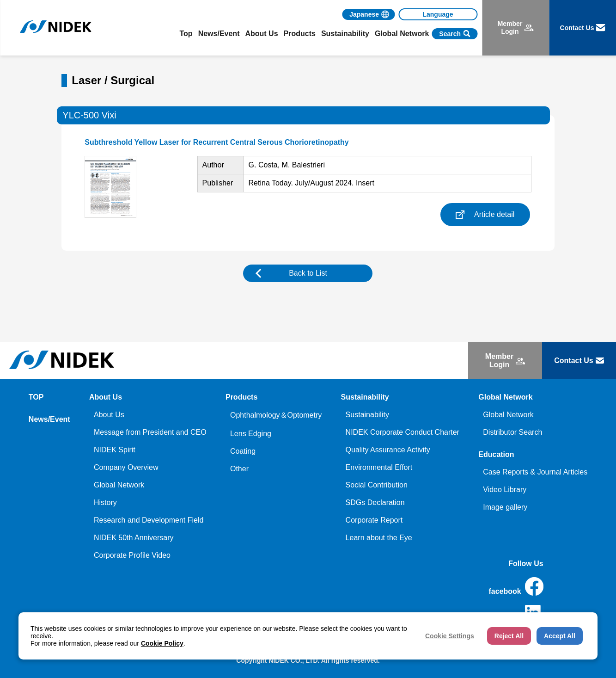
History (105, 502)
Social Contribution (377, 485)
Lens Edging (251, 434)
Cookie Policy (162, 643)
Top (186, 34)
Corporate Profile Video (132, 555)
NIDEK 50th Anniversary (134, 538)
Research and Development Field (149, 520)
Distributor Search (512, 432)
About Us (109, 415)
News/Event (219, 34)
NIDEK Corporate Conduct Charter (403, 432)
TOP (36, 397)
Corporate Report (374, 520)
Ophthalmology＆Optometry (276, 415)
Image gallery (505, 507)
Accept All (560, 636)
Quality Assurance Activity (388, 450)
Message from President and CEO (150, 432)
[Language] (438, 14)
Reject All (509, 636)
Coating (243, 451)
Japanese (364, 14)
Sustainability (367, 415)
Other (239, 469)
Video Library (505, 490)
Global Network (119, 485)
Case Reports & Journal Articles (535, 472)
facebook (516, 586)
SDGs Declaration (375, 502)
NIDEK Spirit (115, 450)
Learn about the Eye (379, 538)
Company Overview (126, 467)
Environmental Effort (379, 467)
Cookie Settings (450, 636)
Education (496, 454)
